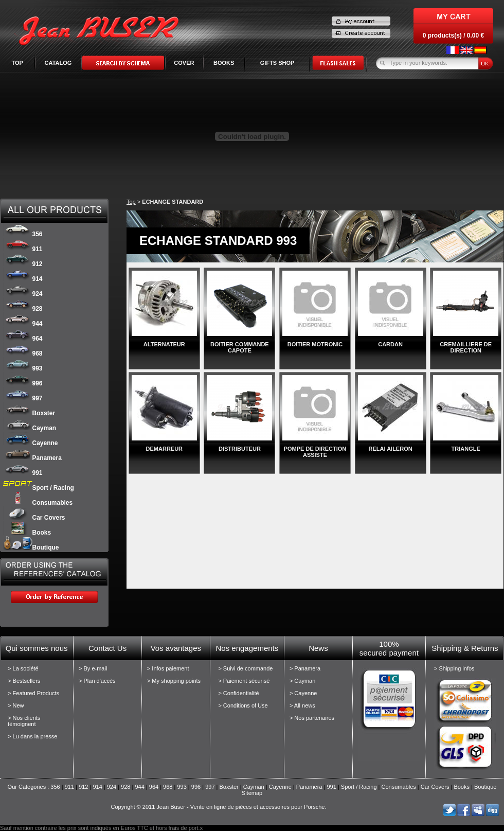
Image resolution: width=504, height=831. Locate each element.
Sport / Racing (39, 488)
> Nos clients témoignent (24, 721)
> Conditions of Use (243, 705)
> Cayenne (303, 693)
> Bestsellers (24, 681)
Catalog (58, 63)
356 (23, 234)
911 (23, 249)
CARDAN (390, 344)
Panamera (32, 458)
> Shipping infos (454, 668)
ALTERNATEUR (164, 344)
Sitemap (252, 793)
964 (23, 339)
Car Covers (34, 518)
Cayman (30, 428)
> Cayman (302, 681)
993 (23, 368)
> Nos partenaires (312, 718)
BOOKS (224, 63)
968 (23, 353)
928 (23, 309)
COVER (184, 63)
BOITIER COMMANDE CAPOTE (240, 347)
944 (23, 324)
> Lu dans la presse (32, 736)
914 (23, 279)
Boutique (31, 547)
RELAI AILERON (391, 449)
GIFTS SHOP (277, 63)
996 (23, 383)
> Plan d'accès (97, 681)
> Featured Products (33, 693)
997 (23, 398)
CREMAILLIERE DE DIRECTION (466, 347)
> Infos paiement (168, 668)
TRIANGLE (466, 449)
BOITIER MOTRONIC (315, 344)
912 (23, 264)
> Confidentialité (238, 693)
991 (23, 473)
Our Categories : (29, 787)
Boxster (29, 413)
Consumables (38, 503)
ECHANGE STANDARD (173, 202)
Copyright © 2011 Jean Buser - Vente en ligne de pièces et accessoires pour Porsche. (218, 807)
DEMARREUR (165, 449)
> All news (302, 705)
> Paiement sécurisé (244, 681)
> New (16, 705)
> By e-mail (93, 668)
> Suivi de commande (245, 668)
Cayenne (31, 443)
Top (17, 63)
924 (23, 294)
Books (27, 533)
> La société (23, 668)
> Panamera (305, 668)
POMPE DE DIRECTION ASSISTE (315, 452)
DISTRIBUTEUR (240, 449)
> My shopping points (174, 681)
